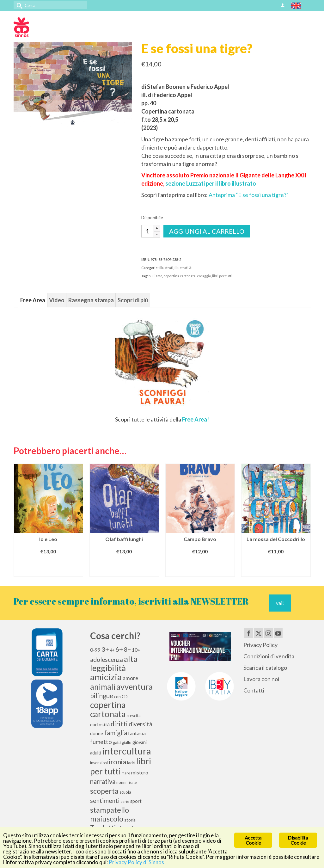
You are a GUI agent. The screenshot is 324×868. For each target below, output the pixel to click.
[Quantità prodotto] (148, 231)
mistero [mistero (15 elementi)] (140, 772)
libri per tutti (222, 276)
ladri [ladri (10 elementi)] (131, 763)
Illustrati (166, 268)
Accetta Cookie (253, 840)
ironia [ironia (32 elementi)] (117, 762)
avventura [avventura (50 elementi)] (134, 686)
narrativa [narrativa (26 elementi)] (103, 781)
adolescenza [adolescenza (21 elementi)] (107, 660)
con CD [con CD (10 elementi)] (121, 697)
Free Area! (195, 419)
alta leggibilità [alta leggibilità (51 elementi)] (114, 663)
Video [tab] (57, 300)
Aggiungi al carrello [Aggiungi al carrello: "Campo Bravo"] (200, 567)
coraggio (204, 276)
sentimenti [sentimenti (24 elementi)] (105, 800)
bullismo (155, 276)
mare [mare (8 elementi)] (126, 773)
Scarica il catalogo (265, 668)
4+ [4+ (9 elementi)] (112, 650)
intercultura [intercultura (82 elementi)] (127, 751)
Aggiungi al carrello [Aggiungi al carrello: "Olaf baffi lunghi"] (124, 567)
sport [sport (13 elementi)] (136, 801)
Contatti (254, 690)
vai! (280, 603)
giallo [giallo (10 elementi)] (127, 742)
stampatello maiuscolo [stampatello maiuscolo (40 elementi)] (110, 814)
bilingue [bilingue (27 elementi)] (102, 696)
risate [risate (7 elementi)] (132, 782)
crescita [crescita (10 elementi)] (134, 716)
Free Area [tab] (33, 300)
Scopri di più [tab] (133, 300)
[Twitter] (259, 633)
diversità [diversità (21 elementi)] (141, 724)
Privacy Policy (260, 645)
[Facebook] (249, 633)
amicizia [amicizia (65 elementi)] (106, 677)
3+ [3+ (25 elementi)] (105, 649)
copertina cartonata (180, 276)
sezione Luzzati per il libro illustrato (211, 183)
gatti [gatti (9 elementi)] (117, 743)
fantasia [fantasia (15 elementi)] (137, 733)
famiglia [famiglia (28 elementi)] (116, 733)
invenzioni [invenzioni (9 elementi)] (99, 763)
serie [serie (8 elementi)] (125, 801)
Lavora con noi (261, 679)
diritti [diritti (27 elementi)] (119, 724)
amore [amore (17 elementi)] (130, 678)
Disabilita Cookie (298, 840)
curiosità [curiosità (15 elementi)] (100, 724)
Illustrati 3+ (184, 268)
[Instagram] (268, 633)
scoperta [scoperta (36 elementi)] (104, 791)
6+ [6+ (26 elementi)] (119, 649)
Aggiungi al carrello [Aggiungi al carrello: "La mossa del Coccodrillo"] (276, 567)
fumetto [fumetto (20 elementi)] (101, 742)
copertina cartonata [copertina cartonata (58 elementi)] (108, 709)
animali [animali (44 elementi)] (103, 687)
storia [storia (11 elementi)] (130, 820)
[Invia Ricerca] (18, 5)
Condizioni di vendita (269, 656)
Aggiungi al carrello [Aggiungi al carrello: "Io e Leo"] (48, 567)
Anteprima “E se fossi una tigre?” (249, 195)
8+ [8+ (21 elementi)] (127, 649)
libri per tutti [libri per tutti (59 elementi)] (121, 766)
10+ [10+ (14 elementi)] (136, 650)
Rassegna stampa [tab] (91, 300)
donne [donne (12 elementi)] (97, 733)
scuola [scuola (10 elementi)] (125, 792)
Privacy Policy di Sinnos (136, 862)
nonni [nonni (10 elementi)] (121, 782)
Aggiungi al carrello (207, 231)
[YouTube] (278, 633)
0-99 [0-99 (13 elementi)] (95, 650)
